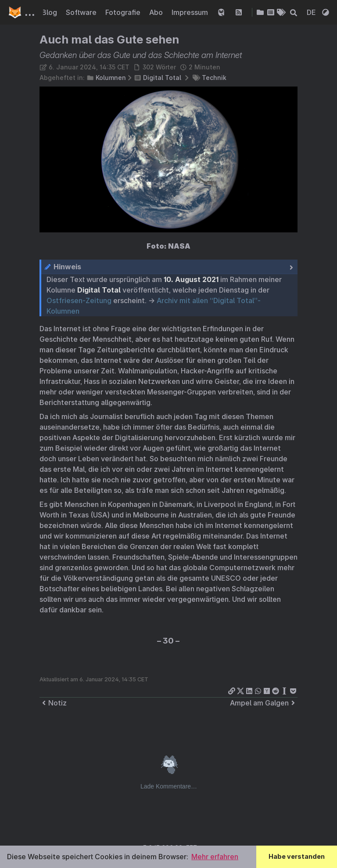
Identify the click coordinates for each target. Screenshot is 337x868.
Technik (214, 78)
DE (312, 12)
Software (82, 12)
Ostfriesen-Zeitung (79, 300)
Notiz (53, 703)
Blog (50, 12)
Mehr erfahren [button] (215, 857)
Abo (157, 12)
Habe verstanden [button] (297, 856)
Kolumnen (111, 78)
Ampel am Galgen (264, 703)
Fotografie (124, 12)
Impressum (191, 12)
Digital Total (162, 78)
